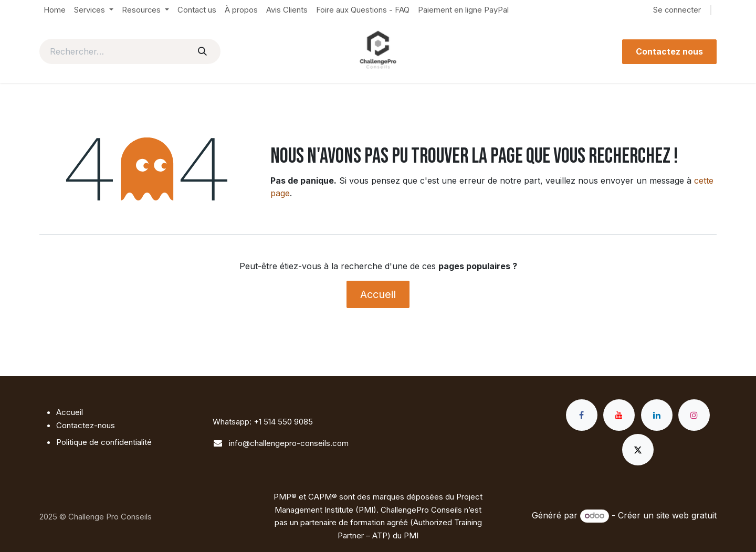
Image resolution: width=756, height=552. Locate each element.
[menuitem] (55, 10)
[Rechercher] (202, 51)
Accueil (378, 294)
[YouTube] (619, 415)
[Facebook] (582, 415)
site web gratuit (686, 515)
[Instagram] (694, 415)
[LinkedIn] (657, 415)
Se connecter (677, 10)
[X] (638, 450)
